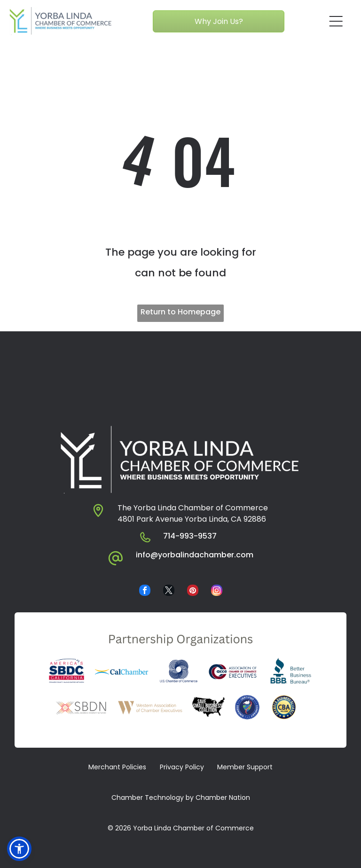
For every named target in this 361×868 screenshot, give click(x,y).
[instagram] (217, 591)
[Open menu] (336, 21)
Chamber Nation (223, 798)
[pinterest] (193, 591)
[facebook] (145, 591)
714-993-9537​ (190, 536)
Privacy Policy (182, 767)
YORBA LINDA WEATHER (180, 367)
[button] (19, 849)
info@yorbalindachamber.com (195, 555)
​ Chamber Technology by (152, 798)
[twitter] (169, 591)
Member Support (245, 767)
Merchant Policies (117, 767)
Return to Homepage (180, 312)
